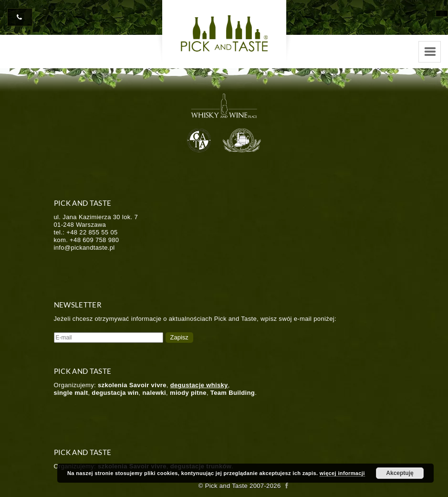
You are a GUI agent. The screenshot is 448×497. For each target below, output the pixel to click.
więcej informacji (342, 473)
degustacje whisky (199, 385)
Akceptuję (400, 473)
